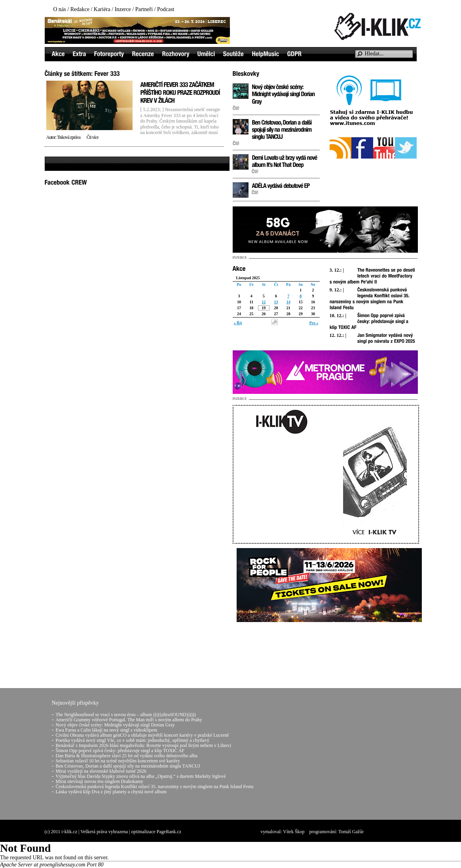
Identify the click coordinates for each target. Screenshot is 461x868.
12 (264, 302)
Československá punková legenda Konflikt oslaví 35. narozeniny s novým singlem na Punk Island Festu (155, 787)
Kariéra (102, 9)
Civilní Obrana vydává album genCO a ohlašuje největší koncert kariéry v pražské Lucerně (142, 735)
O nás (60, 9)
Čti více (93, 137)
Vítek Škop (294, 832)
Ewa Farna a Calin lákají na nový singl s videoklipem (107, 730)
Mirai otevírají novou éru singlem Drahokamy (100, 781)
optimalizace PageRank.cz (157, 832)
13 (276, 302)
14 (288, 302)
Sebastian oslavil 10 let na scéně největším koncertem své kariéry (118, 761)
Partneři (144, 9)
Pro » (314, 323)
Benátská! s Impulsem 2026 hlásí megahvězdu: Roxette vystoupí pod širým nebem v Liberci (144, 745)
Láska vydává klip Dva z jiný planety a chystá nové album (111, 792)
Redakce (80, 9)
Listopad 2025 (248, 278)
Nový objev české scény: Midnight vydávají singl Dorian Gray (115, 725)
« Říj (238, 323)
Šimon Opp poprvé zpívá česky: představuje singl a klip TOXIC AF (120, 751)
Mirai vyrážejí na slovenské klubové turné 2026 (101, 771)
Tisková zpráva (69, 137)
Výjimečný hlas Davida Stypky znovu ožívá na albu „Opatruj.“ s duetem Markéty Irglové (141, 776)
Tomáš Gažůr (351, 832)
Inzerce (123, 9)
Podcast (166, 9)
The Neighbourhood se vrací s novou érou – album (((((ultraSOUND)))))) (126, 715)
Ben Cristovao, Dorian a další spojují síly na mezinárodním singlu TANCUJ (128, 766)
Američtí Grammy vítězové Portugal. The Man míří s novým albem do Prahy (129, 720)
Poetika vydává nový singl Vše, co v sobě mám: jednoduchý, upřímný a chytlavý (133, 740)
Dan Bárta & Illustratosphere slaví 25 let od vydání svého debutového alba (127, 756)
